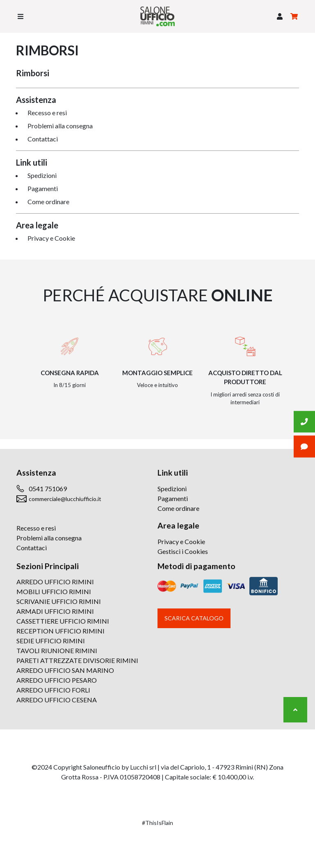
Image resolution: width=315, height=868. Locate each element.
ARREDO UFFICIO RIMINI (55, 582)
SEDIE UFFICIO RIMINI (51, 641)
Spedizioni (42, 175)
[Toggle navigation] (21, 16)
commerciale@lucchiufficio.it (65, 499)
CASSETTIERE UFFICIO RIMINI (63, 621)
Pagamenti (43, 188)
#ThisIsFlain (157, 823)
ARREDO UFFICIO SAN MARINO (65, 670)
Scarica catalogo (194, 618)
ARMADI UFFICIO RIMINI (55, 611)
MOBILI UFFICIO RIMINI (54, 591)
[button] (280, 16)
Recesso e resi (47, 113)
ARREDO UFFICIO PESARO (57, 680)
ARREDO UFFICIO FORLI (53, 690)
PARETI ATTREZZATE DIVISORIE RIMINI (77, 660)
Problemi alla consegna (60, 126)
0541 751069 (48, 489)
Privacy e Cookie (51, 238)
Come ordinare (48, 202)
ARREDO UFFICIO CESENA (57, 700)
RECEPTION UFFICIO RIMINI (60, 631)
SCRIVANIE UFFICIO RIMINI (59, 601)
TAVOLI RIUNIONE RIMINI (57, 650)
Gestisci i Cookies (183, 551)
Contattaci (43, 139)
